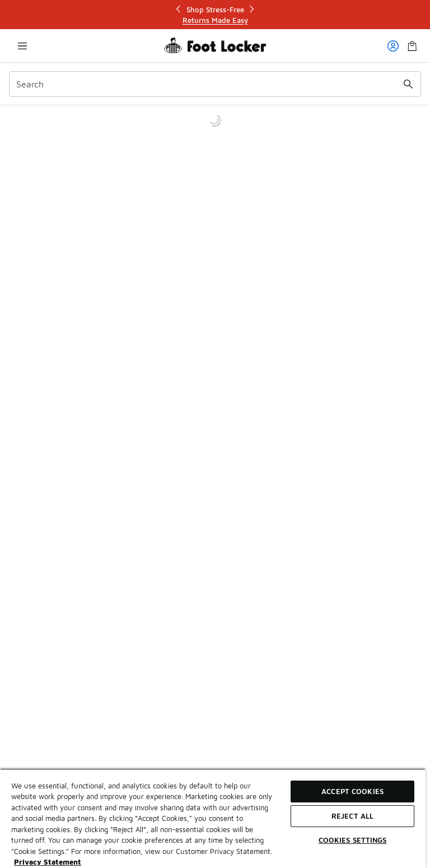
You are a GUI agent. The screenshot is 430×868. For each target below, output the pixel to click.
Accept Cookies (352, 791)
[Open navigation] (22, 46)
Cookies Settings (353, 840)
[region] (213, 818)
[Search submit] (408, 84)
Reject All (352, 816)
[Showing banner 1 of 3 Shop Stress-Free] (215, 15)
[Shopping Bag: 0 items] (412, 46)
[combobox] (215, 84)
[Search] (215, 84)
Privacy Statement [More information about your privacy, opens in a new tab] (48, 862)
